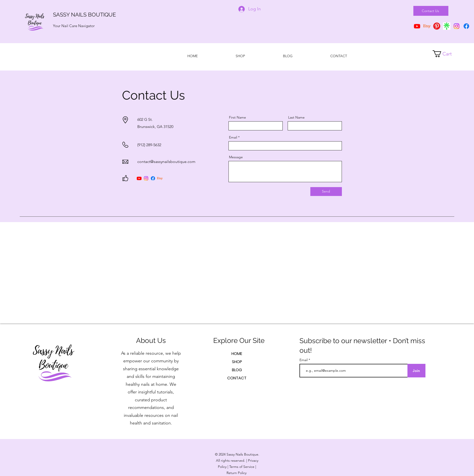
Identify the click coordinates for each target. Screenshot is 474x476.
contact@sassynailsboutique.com (166, 162)
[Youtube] (139, 178)
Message (236, 157)
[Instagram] (456, 26)
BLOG (237, 370)
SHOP (237, 362)
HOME (237, 354)
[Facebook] (466, 26)
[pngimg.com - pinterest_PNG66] (437, 26)
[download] (447, 26)
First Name (237, 117)
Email (233, 137)
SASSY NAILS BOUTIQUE (84, 15)
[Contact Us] (431, 11)
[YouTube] (417, 26)
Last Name (296, 117)
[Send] (326, 192)
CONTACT (237, 378)
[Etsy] (427, 26)
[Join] (416, 371)
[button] (446, 54)
